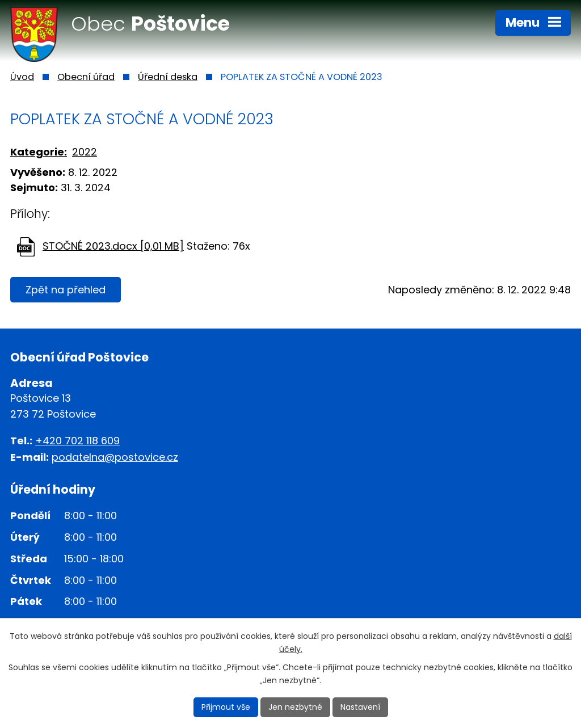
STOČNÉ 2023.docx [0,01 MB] (113, 246)
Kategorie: (39, 152)
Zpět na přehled (66, 290)
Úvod (22, 77)
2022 (85, 152)
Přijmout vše (226, 707)
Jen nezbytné (295, 707)
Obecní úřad (86, 77)
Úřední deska (168, 77)
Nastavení (360, 707)
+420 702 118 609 (77, 441)
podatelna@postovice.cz (115, 457)
